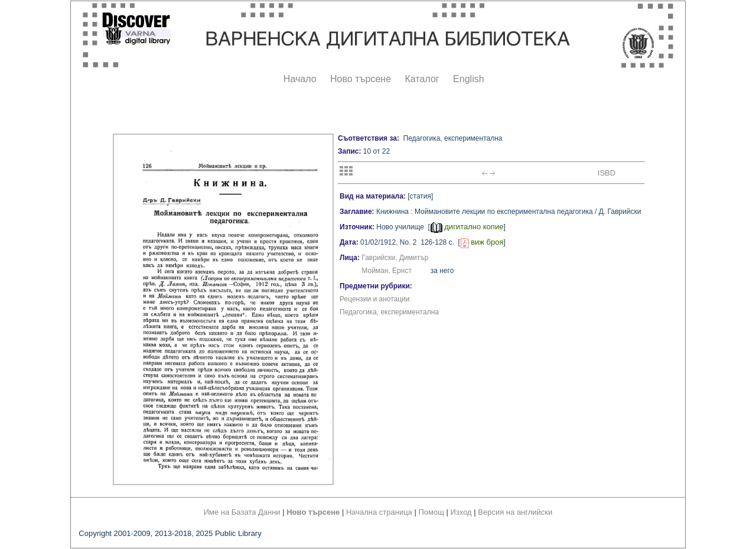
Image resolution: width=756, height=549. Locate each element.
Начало (300, 79)
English (468, 79)
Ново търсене (361, 79)
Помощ (431, 512)
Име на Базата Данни (242, 512)
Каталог (422, 79)
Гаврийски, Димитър (395, 258)
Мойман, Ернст (387, 271)
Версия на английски (515, 512)
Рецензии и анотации (375, 299)
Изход (461, 512)
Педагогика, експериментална (389, 312)
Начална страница (379, 512)
